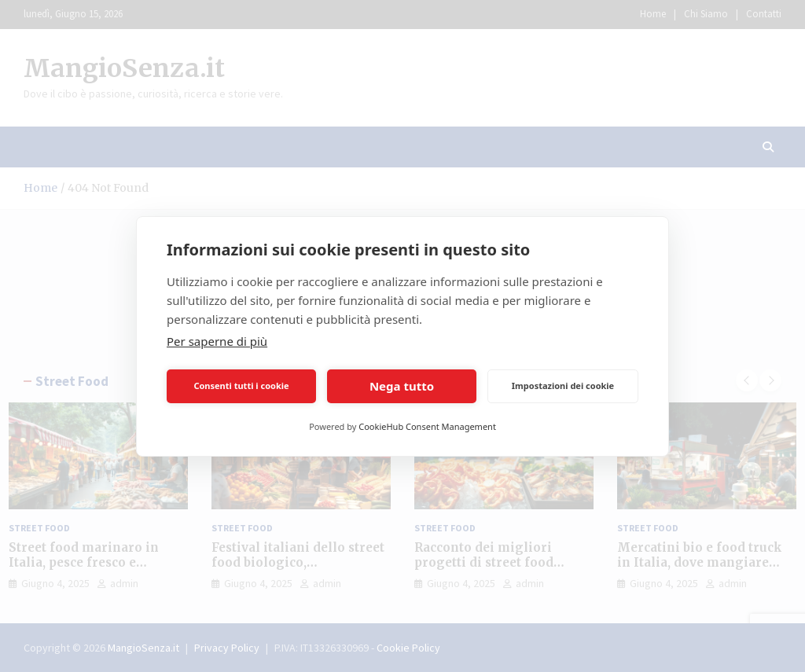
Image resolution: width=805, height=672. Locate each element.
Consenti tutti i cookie (241, 386)
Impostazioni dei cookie (563, 386)
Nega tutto (402, 386)
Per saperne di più (217, 341)
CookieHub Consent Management (427, 426)
